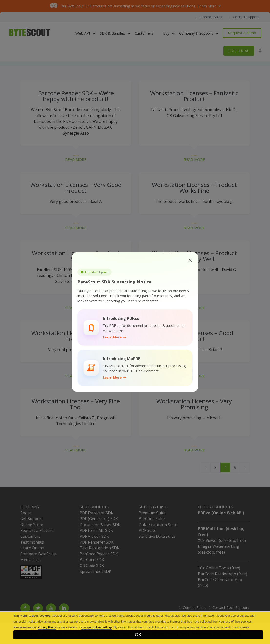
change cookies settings (97, 627)
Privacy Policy (47, 627)
